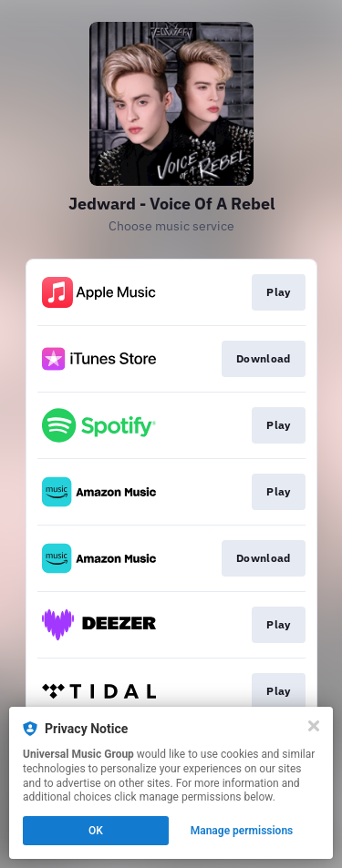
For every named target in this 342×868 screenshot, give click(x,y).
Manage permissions (242, 831)
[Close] (314, 726)
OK (96, 831)
